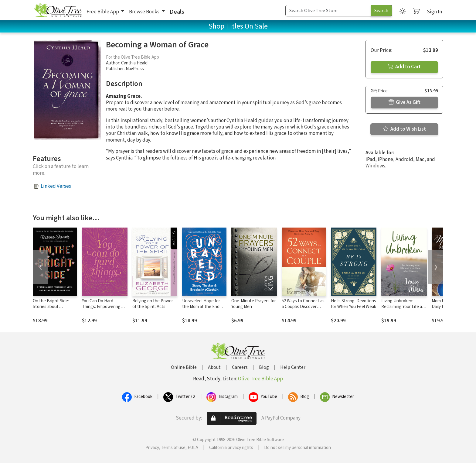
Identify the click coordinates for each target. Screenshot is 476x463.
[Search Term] (328, 11)
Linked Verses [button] (56, 186)
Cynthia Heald (134, 63)
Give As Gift (405, 102)
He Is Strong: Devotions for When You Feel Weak (354, 304)
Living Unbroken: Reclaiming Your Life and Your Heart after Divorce (404, 307)
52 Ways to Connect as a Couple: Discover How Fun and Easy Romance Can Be (303, 310)
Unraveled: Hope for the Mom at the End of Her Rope (203, 307)
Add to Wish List (405, 129)
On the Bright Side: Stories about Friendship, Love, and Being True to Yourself (54, 310)
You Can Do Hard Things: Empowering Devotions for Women (103, 307)
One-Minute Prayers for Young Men (254, 304)
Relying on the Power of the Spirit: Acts (153, 304)
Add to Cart (404, 67)
